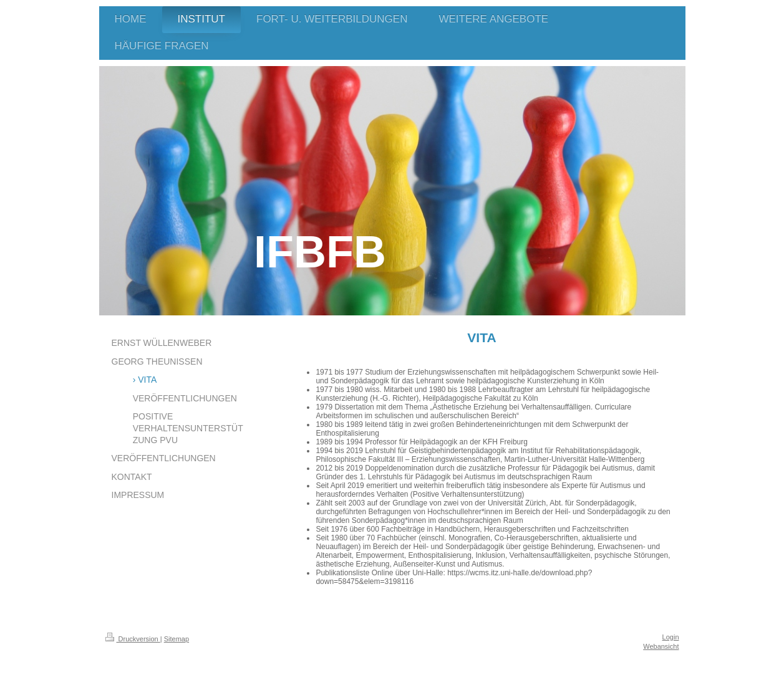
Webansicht (661, 646)
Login (671, 637)
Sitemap (177, 639)
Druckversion (133, 639)
